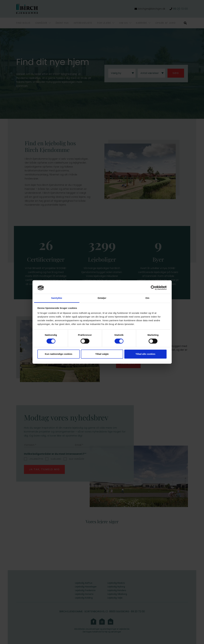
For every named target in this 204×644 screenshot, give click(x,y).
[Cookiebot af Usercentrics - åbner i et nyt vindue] (153, 288)
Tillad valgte (102, 354)
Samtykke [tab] (57, 298)
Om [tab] (147, 298)
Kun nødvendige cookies (59, 354)
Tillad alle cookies (145, 354)
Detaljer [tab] (102, 298)
